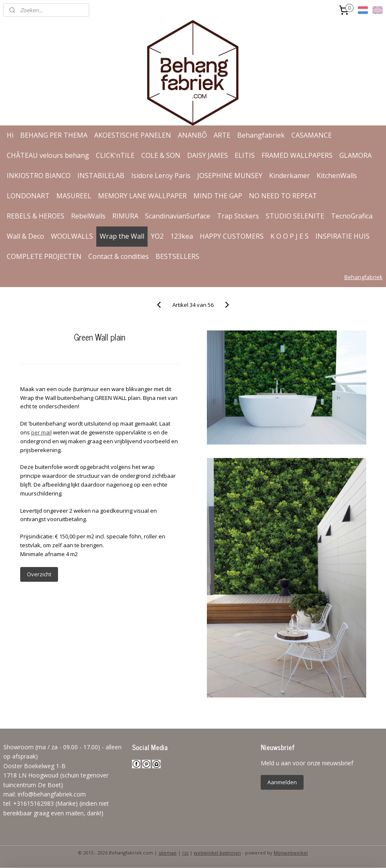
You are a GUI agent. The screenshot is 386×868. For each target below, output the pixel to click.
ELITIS (245, 155)
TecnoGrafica (352, 216)
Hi (10, 135)
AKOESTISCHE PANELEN (133, 135)
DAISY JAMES (208, 155)
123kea (182, 236)
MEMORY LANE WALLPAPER (142, 196)
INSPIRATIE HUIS (342, 236)
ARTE (222, 135)
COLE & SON (161, 155)
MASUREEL (74, 196)
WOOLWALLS (72, 236)
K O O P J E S (289, 236)
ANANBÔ (192, 135)
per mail (41, 432)
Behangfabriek (261, 135)
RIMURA (125, 216)
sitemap (168, 853)
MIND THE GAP (218, 196)
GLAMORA (356, 155)
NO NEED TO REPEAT (283, 196)
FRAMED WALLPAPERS (297, 155)
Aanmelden (282, 782)
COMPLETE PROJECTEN (44, 256)
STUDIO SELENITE (295, 216)
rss (185, 853)
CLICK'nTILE (115, 155)
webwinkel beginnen (217, 853)
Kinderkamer (289, 176)
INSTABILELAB (101, 176)
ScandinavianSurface (178, 216)
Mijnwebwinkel (291, 853)
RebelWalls (88, 216)
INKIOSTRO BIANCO (39, 176)
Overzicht (39, 574)
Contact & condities (119, 256)
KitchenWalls (337, 176)
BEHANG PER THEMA (54, 135)
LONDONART (28, 196)
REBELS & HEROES (36, 216)
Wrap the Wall (122, 236)
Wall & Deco (25, 236)
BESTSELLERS (177, 256)
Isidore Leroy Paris (161, 176)
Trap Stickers (238, 216)
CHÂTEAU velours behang (48, 155)
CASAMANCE (312, 135)
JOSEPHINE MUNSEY (230, 176)
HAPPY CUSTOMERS (232, 236)
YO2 (157, 236)
